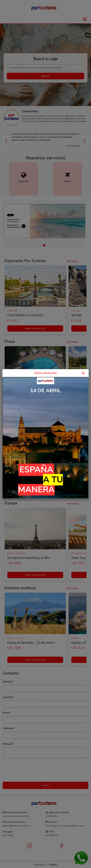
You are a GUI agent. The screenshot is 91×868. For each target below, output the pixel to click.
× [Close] (83, 373)
